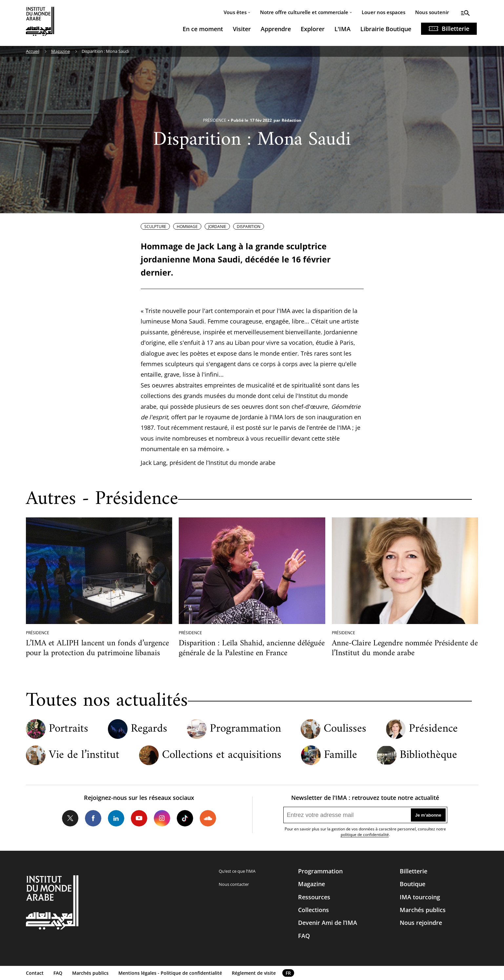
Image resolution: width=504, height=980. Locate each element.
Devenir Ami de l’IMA (328, 923)
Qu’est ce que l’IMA (237, 871)
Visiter (242, 29)
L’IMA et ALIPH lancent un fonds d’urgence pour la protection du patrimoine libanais (97, 648)
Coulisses (345, 729)
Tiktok (185, 818)
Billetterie (455, 29)
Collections (313, 910)
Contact (35, 973)
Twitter (70, 818)
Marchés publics (423, 910)
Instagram (162, 818)
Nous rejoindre (421, 923)
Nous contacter (234, 884)
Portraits (69, 729)
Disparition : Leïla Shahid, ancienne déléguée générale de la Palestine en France (252, 648)
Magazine (60, 51)
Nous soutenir (432, 12)
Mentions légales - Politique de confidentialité (170, 973)
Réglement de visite (254, 973)
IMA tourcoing (420, 897)
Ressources (314, 897)
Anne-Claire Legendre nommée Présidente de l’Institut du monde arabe (405, 648)
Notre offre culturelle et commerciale (304, 12)
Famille (341, 755)
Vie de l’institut (84, 755)
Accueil (33, 51)
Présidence (433, 729)
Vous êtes (235, 12)
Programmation (245, 729)
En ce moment (203, 29)
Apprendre (276, 29)
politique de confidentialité (365, 834)
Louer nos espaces (383, 12)
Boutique (413, 884)
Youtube (139, 818)
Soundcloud (208, 818)
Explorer (313, 29)
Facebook (93, 818)
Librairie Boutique (386, 29)
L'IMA (343, 29)
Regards (149, 729)
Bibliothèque (428, 755)
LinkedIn (116, 818)
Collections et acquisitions (222, 755)
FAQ (304, 936)
